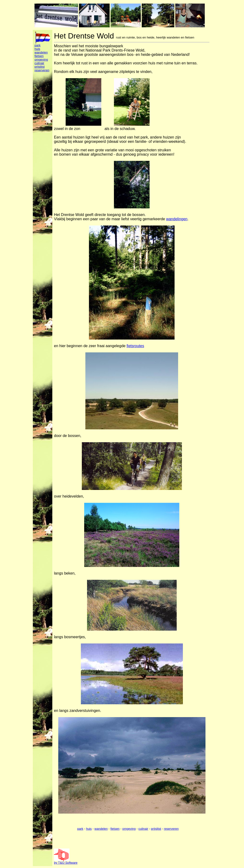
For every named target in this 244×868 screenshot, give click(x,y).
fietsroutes (135, 346)
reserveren (42, 70)
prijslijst (40, 67)
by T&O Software (66, 863)
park (37, 45)
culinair (39, 63)
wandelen (41, 52)
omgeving (41, 60)
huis (37, 49)
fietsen (39, 56)
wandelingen (177, 219)
